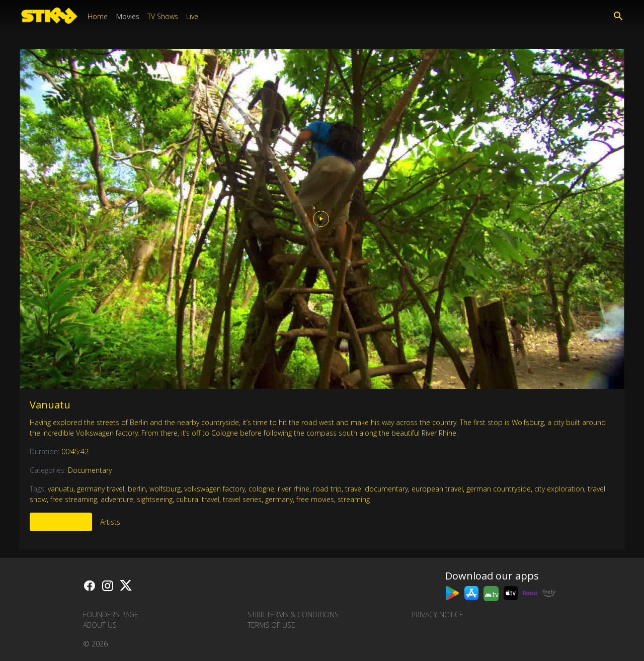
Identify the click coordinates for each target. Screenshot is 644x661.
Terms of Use (271, 625)
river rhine (294, 489)
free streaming (74, 499)
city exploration (559, 489)
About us (100, 625)
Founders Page (111, 614)
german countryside (499, 489)
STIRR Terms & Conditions (293, 614)
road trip (327, 489)
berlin (137, 489)
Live (192, 16)
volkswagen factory (215, 489)
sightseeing (155, 499)
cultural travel (198, 499)
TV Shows (163, 16)
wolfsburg (165, 489)
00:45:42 (75, 451)
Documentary (90, 470)
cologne (261, 489)
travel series (242, 499)
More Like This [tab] (61, 522)
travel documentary (377, 489)
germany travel (101, 489)
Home (98, 16)
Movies (128, 16)
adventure (117, 499)
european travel (437, 489)
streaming (354, 499)
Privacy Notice (437, 614)
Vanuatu (50, 405)
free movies (315, 499)
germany (279, 499)
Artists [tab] (110, 522)
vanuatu (61, 489)
